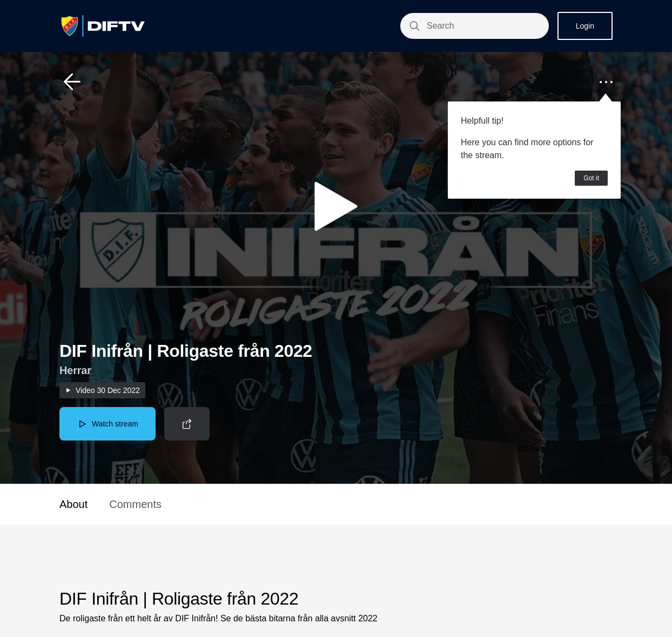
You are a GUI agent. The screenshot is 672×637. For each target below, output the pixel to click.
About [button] (73, 504)
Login (585, 26)
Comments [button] (135, 504)
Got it (591, 178)
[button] (72, 82)
